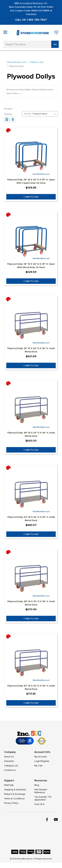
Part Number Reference (41, 791)
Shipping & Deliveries (15, 790)
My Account (41, 757)
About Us (9, 757)
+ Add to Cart (31, 197)
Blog (37, 785)
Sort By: (28, 114)
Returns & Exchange (15, 794)
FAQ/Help (9, 785)
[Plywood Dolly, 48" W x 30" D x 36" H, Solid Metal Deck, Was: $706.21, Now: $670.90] (31, 578)
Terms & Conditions (14, 799)
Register (45, 761)
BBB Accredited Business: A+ (31, 3)
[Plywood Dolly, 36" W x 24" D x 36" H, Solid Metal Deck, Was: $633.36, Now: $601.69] (31, 325)
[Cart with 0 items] (56, 33)
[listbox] (45, 114)
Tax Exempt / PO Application (43, 798)
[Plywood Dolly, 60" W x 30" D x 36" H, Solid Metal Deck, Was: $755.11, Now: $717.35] (31, 662)
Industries (9, 761)
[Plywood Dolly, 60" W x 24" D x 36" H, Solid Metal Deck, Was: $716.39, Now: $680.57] (31, 494)
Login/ (38, 761)
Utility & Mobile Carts (17, 62)
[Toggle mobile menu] (5, 32)
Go (55, 44)
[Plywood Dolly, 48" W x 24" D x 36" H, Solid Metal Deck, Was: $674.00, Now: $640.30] (31, 409)
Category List (11, 766)
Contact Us (10, 770)
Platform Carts (37, 62)
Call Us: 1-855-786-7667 (31, 20)
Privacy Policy (11, 803)
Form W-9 (39, 804)
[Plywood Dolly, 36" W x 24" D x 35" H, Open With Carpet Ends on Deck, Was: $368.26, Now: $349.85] (31, 156)
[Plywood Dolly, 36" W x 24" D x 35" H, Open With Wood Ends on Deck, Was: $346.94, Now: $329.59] (31, 241)
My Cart (38, 766)
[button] (31, 92)
